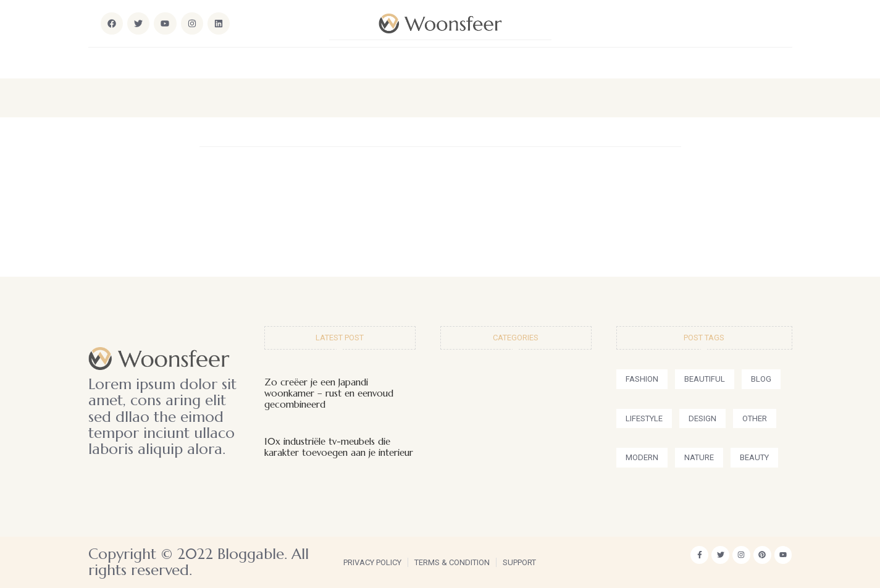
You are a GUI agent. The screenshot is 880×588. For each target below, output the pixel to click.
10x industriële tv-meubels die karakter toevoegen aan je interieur (339, 447)
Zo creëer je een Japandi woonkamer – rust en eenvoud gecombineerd (329, 393)
